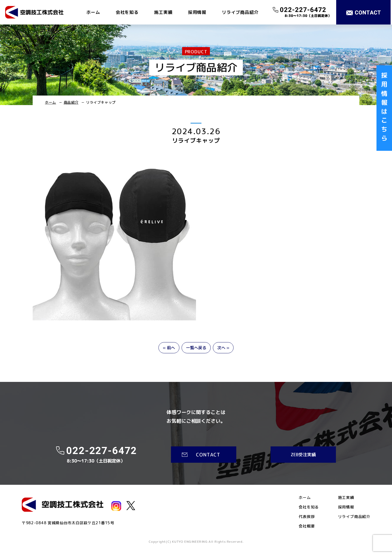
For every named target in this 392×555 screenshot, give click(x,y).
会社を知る (127, 12)
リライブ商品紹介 (240, 12)
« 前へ (169, 348)
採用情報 (197, 12)
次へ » (223, 348)
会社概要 (307, 526)
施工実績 (163, 12)
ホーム (93, 12)
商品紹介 (71, 102)
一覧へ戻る (196, 348)
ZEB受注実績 (303, 455)
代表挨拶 (307, 517)
